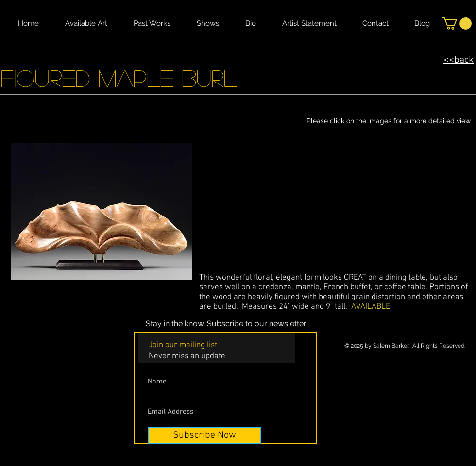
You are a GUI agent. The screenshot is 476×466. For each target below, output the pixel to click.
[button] (457, 24)
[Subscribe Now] (204, 436)
